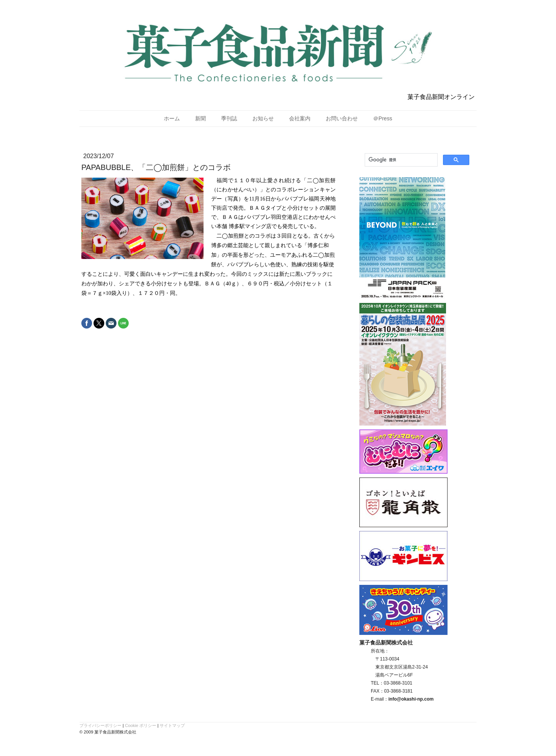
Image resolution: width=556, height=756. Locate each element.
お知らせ (263, 118)
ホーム (172, 118)
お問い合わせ (342, 118)
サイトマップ (172, 725)
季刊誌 (229, 118)
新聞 (200, 118)
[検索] (400, 160)
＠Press (383, 118)
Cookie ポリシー (141, 725)
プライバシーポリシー (100, 725)
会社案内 (300, 118)
